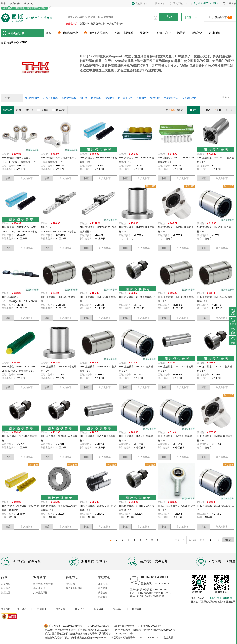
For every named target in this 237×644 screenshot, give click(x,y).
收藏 (8, 178)
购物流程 (103, 593)
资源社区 (6, 593)
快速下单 (160, 4)
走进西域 (214, 33)
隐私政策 (227, 598)
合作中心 (164, 33)
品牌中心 (145, 33)
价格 (29, 110)
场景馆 (181, 33)
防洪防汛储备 (98, 24)
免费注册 (15, 4)
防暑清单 (84, 24)
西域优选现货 (70, 33)
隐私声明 (118, 609)
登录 (3, 4)
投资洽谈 (60, 609)
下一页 (179, 540)
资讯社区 (197, 33)
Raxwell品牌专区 (98, 33)
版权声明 (137, 609)
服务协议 (99, 609)
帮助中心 (29, 4)
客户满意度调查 (74, 588)
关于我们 (22, 609)
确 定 (228, 540)
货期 (18, 110)
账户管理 (103, 588)
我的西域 (140, 4)
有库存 (43, 110)
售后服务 (103, 597)
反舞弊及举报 (40, 593)
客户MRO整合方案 (43, 584)
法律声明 (41, 609)
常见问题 (70, 584)
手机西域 (178, 4)
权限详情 (214, 598)
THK (24, 42)
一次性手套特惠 (115, 24)
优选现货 (59, 110)
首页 (49, 33)
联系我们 (80, 609)
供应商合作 (39, 588)
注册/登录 (103, 584)
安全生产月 (72, 24)
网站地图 (6, 588)
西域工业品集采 (124, 33)
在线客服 (229, 4)
